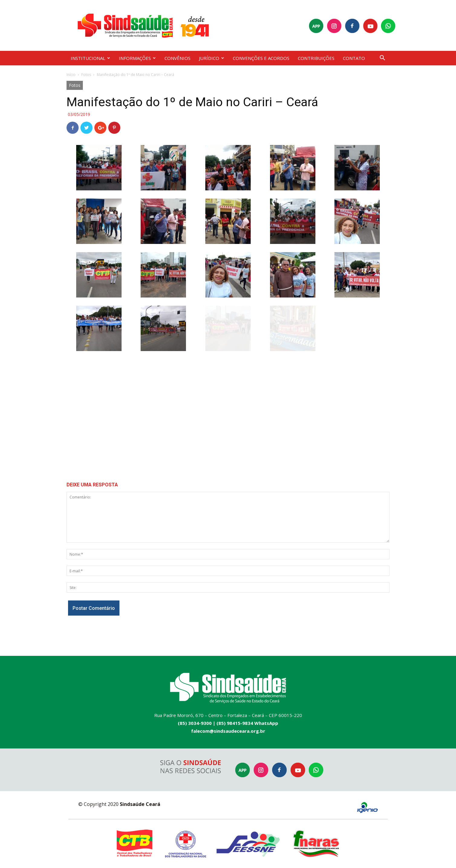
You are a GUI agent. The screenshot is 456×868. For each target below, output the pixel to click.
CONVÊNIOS (178, 58)
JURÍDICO (212, 58)
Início (71, 75)
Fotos (86, 75)
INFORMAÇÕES (137, 58)
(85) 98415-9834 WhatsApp (247, 723)
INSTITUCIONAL (90, 58)
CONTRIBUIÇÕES (316, 58)
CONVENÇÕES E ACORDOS (261, 58)
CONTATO (354, 58)
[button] (382, 59)
